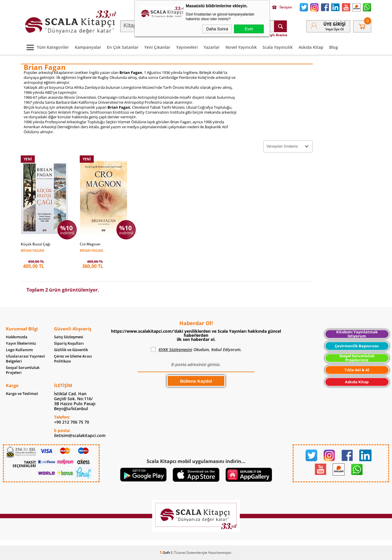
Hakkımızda (17, 337)
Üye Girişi (334, 24)
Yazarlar (212, 47)
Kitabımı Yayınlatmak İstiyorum (357, 334)
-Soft (165, 553)
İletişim (282, 7)
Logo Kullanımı (19, 350)
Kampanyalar (88, 47)
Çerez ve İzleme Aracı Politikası (73, 359)
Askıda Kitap (311, 47)
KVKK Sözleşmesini (175, 350)
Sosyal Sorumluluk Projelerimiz (357, 358)
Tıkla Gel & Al (357, 370)
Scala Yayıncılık (278, 47)
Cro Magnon (90, 244)
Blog (334, 47)
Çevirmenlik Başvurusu (357, 346)
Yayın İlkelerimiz (21, 343)
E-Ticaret (178, 553)
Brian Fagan (32, 250)
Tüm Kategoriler (46, 47)
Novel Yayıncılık (241, 47)
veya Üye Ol (335, 29)
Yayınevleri (187, 47)
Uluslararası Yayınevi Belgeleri (25, 359)
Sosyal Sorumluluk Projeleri (23, 370)
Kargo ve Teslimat (22, 394)
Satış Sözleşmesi (69, 337)
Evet (249, 29)
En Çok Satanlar (123, 47)
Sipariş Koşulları (69, 343)
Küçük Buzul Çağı (35, 244)
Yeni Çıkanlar (157, 47)
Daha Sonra (217, 29)
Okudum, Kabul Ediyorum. (196, 350)
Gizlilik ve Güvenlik (71, 350)
